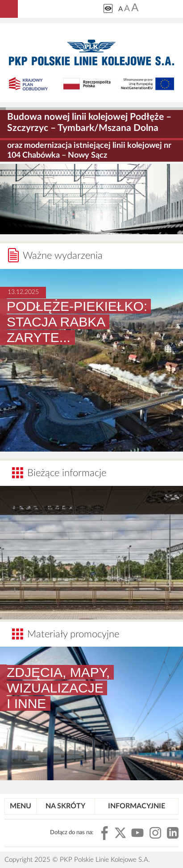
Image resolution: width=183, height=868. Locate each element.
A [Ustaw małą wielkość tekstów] (121, 9)
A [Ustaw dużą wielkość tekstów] (135, 8)
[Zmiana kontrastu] (108, 8)
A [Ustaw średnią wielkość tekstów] (127, 9)
